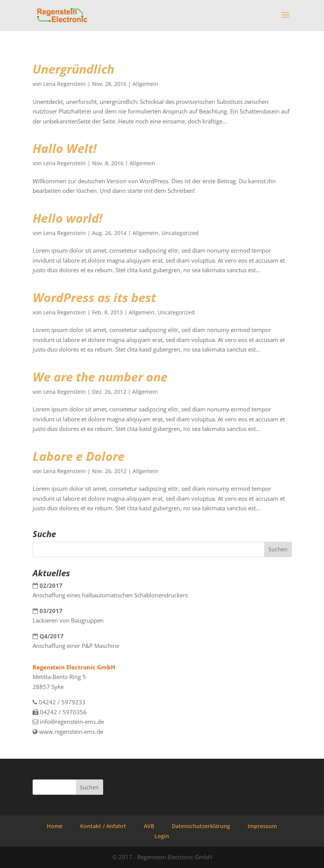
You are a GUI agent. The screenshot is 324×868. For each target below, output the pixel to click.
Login (162, 836)
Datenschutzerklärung (201, 826)
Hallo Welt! (65, 148)
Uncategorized (180, 233)
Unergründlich (73, 69)
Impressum (262, 826)
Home (55, 826)
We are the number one (100, 377)
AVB (149, 826)
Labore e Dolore (79, 456)
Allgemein (146, 84)
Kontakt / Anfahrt (103, 826)
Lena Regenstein (65, 84)
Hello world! (67, 218)
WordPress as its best (94, 297)
